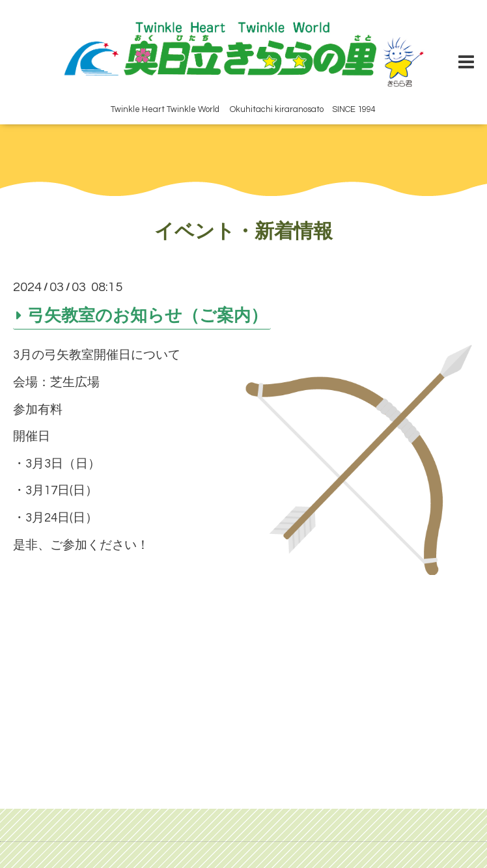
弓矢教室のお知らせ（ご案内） (147, 315)
